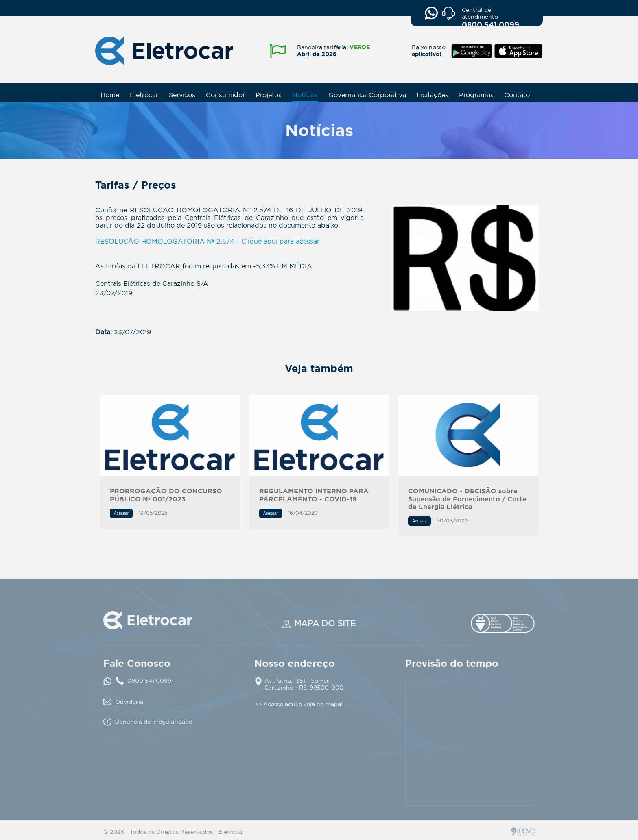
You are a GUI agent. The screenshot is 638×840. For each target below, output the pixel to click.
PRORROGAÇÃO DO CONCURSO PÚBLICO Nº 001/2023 (170, 435)
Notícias (305, 95)
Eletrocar (144, 95)
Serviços (182, 95)
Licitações (433, 95)
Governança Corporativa (367, 95)
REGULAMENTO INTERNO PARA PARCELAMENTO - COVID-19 (319, 435)
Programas (476, 95)
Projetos (269, 95)
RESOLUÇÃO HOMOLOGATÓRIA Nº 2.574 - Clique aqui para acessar (207, 241)
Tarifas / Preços (464, 258)
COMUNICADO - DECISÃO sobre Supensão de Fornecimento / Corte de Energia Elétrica (468, 435)
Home (110, 95)
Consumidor (225, 95)
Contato (517, 95)
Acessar (121, 513)
